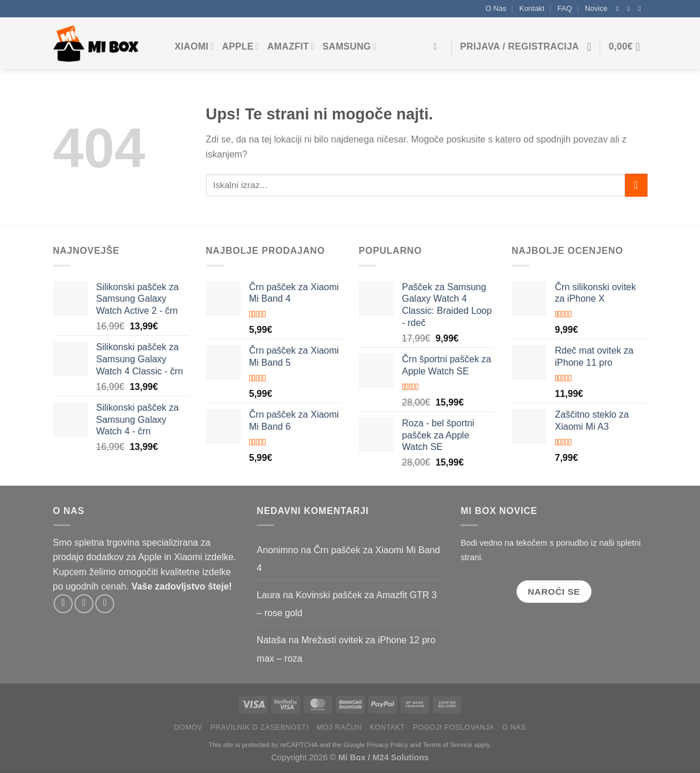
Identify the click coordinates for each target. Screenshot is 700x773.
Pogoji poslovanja (454, 727)
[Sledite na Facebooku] (620, 9)
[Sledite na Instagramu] (631, 9)
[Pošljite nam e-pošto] (642, 9)
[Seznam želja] (589, 47)
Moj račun (339, 727)
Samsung (349, 46)
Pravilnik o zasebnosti (260, 727)
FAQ (565, 8)
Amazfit (291, 46)
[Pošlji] (636, 185)
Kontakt (532, 8)
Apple (241, 46)
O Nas (496, 8)
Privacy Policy (388, 745)
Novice (596, 8)
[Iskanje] (438, 46)
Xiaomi (194, 46)
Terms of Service (448, 745)
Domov (188, 727)
